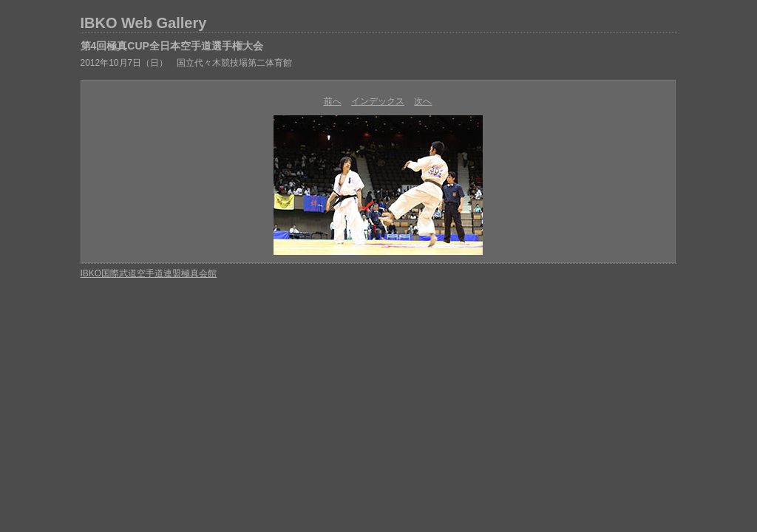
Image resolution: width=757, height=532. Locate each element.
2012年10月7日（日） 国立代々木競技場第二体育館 (187, 63)
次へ (423, 101)
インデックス (378, 101)
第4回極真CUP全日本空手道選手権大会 (172, 46)
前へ (333, 101)
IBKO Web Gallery (144, 23)
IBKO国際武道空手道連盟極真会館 (149, 273)
